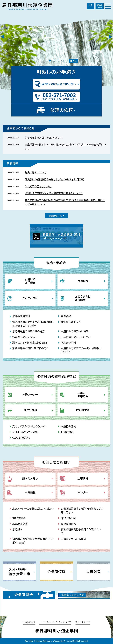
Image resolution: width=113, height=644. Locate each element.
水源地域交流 (20, 524)
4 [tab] (62, 61)
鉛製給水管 (67, 432)
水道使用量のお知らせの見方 (29, 331)
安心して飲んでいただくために (29, 427)
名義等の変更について (25, 337)
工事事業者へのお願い (73, 539)
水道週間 (17, 529)
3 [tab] (58, 61)
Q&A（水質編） (69, 518)
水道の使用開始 (21, 316)
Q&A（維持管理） (21, 438)
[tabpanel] (57, 55)
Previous (3, 37)
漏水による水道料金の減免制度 (30, 343)
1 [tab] (50, 61)
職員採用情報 (68, 524)
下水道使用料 (68, 343)
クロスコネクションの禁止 (26, 432)
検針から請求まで (71, 322)
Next (110, 37)
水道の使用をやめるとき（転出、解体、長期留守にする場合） (33, 324)
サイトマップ (29, 622)
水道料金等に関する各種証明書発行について (81, 350)
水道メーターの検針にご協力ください (33, 509)
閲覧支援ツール (100, 6)
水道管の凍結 (68, 427)
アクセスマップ (83, 622)
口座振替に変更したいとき (76, 337)
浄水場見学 (19, 518)
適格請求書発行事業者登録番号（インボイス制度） (33, 541)
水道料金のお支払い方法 (75, 331)
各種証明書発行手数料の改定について (81, 531)
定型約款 (66, 316)
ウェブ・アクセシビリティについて (55, 622)
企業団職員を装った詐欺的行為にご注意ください (82, 511)
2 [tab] (54, 61)
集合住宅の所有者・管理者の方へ (31, 348)
